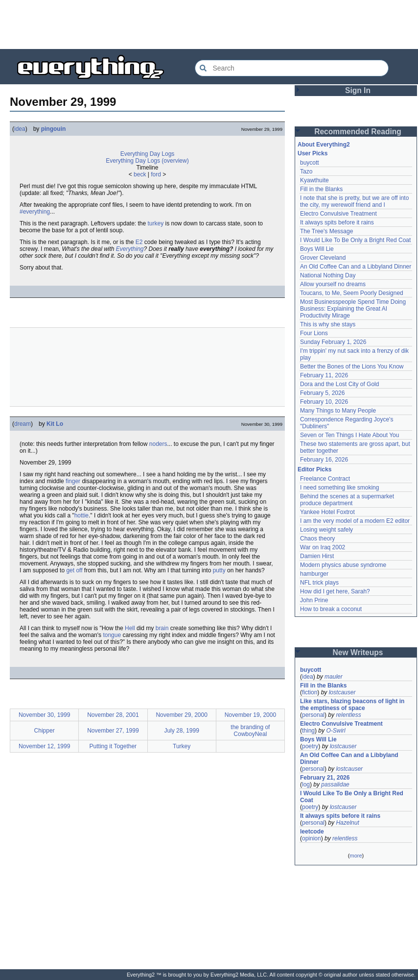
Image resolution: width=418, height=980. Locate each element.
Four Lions (314, 333)
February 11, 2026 (324, 375)
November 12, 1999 (44, 746)
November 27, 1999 (113, 731)
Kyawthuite (314, 180)
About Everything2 (324, 145)
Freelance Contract (325, 479)
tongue (112, 635)
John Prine (314, 600)
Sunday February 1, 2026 (333, 342)
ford (156, 174)
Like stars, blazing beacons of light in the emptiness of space (352, 705)
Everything (130, 249)
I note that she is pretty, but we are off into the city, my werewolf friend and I (354, 201)
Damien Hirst (317, 556)
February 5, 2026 (322, 393)
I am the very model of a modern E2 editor (355, 521)
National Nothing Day (328, 275)
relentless (348, 715)
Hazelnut (347, 823)
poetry (310, 746)
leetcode (312, 832)
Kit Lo (55, 424)
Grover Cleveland (323, 258)
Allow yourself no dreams (333, 284)
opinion (312, 838)
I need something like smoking (339, 488)
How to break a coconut (331, 609)
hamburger (314, 574)
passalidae (335, 784)
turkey (156, 223)
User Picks (313, 153)
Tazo (306, 171)
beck (140, 174)
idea (20, 129)
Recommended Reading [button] (358, 132)
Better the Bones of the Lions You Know (352, 367)
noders (158, 444)
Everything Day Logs (148, 154)
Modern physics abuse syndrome (343, 565)
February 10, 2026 (324, 402)
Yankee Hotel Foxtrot (327, 512)
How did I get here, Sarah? (335, 591)
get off (74, 570)
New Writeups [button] (358, 652)
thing (308, 731)
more (356, 856)
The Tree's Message (326, 231)
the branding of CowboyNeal (250, 731)
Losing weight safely (326, 530)
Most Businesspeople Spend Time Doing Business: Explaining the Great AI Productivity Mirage (353, 309)
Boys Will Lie (317, 249)
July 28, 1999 (181, 731)
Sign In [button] (358, 90)
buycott (310, 163)
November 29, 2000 (181, 715)
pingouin (54, 129)
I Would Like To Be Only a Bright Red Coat (355, 240)
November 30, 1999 (44, 715)
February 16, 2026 (324, 460)
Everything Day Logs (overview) (147, 161)
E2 (139, 242)
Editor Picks (314, 469)
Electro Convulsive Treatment (338, 214)
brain (162, 628)
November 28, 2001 (113, 715)
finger (73, 481)
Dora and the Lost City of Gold (339, 384)
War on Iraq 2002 (323, 547)
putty (219, 570)
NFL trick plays (319, 583)
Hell (130, 628)
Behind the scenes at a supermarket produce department (347, 500)
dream (23, 424)
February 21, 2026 (325, 778)
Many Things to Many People (338, 411)
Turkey (182, 746)
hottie (81, 515)
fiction (310, 692)
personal (313, 715)
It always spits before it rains (337, 222)
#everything (35, 212)
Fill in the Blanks (321, 189)
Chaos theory (317, 539)
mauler (334, 677)
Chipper (45, 731)
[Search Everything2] (292, 68)
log (306, 784)
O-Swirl (336, 731)
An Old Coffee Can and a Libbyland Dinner (356, 267)
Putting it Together (113, 746)
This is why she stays (328, 324)
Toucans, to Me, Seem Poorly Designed (352, 293)
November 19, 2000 (250, 715)
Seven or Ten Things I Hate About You (349, 435)
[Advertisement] (209, 24)
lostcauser (342, 692)
